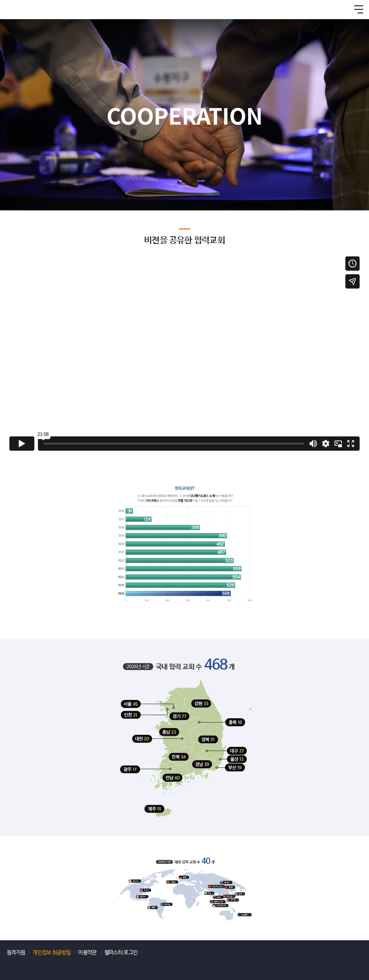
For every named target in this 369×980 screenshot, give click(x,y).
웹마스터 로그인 (121, 952)
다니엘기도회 (29, 10)
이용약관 (87, 952)
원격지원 (16, 952)
